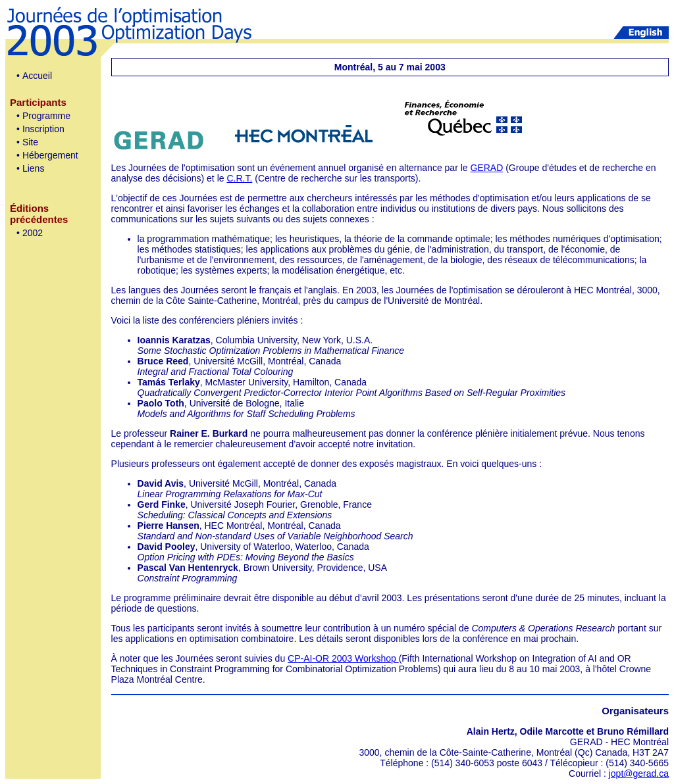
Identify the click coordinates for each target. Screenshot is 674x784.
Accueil (37, 76)
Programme (46, 116)
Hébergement (50, 155)
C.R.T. (239, 178)
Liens (33, 168)
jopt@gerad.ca (639, 773)
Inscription (43, 129)
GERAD (486, 168)
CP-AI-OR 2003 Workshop (343, 658)
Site (30, 142)
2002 (33, 233)
